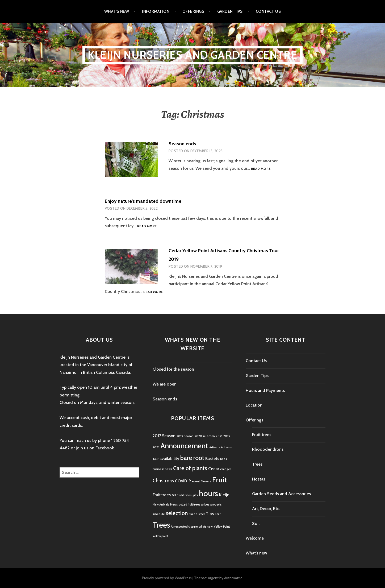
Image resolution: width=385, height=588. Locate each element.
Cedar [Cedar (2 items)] (214, 469)
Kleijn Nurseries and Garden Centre (192, 55)
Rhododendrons (268, 449)
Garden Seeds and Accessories (281, 494)
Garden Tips (230, 11)
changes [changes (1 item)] (226, 469)
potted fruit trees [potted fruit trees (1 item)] (189, 505)
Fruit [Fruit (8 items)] (220, 480)
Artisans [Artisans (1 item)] (215, 447)
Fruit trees (262, 435)
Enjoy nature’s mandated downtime (143, 201)
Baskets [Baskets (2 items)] (212, 459)
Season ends (182, 144)
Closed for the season (173, 369)
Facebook (105, 448)
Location (254, 405)
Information (156, 11)
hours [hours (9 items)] (208, 493)
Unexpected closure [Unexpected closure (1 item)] (185, 527)
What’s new (117, 11)
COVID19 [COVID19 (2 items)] (183, 481)
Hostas (259, 479)
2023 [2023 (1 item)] (156, 447)
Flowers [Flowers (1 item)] (206, 481)
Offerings (193, 11)
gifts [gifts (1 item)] (195, 495)
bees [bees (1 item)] (223, 459)
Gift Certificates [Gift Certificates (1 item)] (182, 495)
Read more (261, 169)
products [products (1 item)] (216, 505)
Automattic (233, 578)
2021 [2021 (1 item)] (219, 436)
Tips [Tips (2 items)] (210, 514)
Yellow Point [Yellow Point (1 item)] (222, 527)
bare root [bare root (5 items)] (192, 458)
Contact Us (268, 11)
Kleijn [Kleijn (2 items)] (224, 495)
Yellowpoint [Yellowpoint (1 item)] (160, 536)
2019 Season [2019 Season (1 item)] (185, 436)
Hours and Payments (265, 390)
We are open (165, 384)
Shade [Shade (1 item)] (193, 514)
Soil (256, 523)
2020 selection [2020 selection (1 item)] (205, 436)
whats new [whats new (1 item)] (206, 527)
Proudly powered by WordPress (167, 578)
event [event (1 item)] (196, 481)
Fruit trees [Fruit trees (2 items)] (162, 495)
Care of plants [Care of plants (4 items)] (190, 468)
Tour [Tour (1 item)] (218, 514)
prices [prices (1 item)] (205, 505)
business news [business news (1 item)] (162, 469)
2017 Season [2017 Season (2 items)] (164, 436)
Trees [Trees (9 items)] (161, 525)
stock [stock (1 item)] (202, 514)
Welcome (255, 538)
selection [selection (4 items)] (177, 513)
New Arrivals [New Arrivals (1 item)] (161, 505)
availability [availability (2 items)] (169, 459)
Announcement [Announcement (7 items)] (184, 446)
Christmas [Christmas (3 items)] (163, 481)
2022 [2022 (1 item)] (227, 436)
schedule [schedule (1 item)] (159, 514)
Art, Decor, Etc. (266, 509)
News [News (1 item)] (174, 505)
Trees (257, 464)
